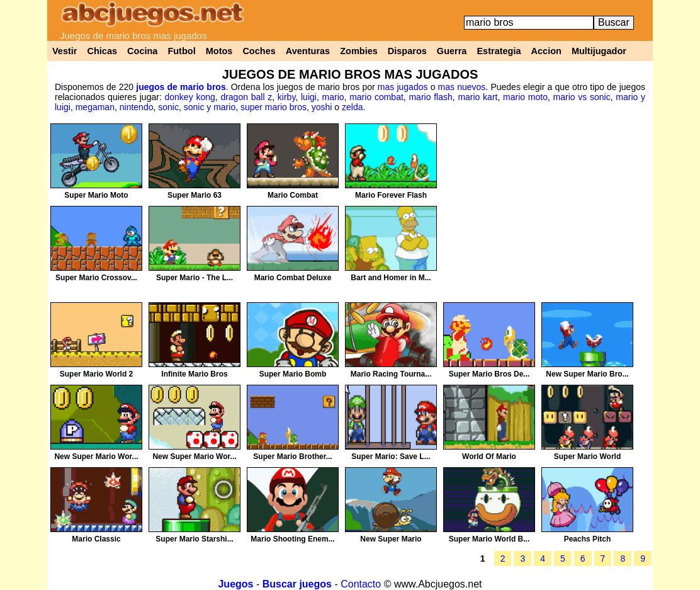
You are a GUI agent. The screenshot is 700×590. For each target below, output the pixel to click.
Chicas (103, 51)
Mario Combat (293, 195)
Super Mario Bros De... (489, 374)
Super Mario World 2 (96, 374)
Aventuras (308, 51)
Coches (259, 51)
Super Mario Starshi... (194, 539)
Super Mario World (587, 457)
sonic (168, 107)
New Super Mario (391, 539)
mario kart (477, 97)
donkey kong (190, 97)
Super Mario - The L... (195, 278)
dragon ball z (246, 97)
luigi (309, 97)
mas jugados (403, 87)
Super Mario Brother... (292, 457)
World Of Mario (489, 457)
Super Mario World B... (489, 539)
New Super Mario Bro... (587, 374)
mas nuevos (462, 87)
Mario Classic (96, 539)
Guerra (452, 51)
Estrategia (499, 51)
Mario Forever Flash (391, 195)
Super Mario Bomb (293, 374)
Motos (219, 51)
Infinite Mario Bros (194, 374)
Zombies (359, 51)
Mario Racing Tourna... (391, 374)
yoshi (322, 107)
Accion (546, 51)
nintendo (137, 107)
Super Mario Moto (96, 195)
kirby (287, 97)
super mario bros (274, 107)
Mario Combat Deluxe (293, 278)
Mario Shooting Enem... (292, 539)
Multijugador (599, 51)
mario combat (376, 97)
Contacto (361, 584)
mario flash (430, 97)
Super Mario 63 (195, 195)
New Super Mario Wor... (96, 457)
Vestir (65, 51)
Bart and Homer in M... (391, 278)
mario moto (525, 97)
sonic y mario (210, 107)
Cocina (142, 51)
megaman (95, 107)
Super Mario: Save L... (391, 457)
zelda (352, 107)
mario (333, 97)
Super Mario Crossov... (96, 278)
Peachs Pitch (588, 539)
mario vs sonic (582, 97)
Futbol (181, 51)
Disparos (407, 51)
